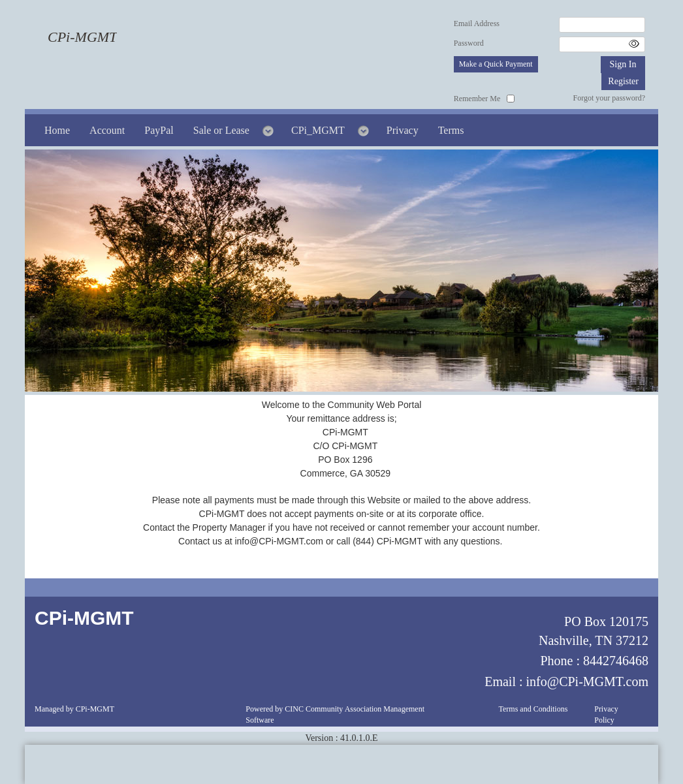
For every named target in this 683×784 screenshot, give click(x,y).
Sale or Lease (221, 130)
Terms (451, 130)
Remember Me (477, 99)
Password (469, 43)
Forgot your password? (609, 98)
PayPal (159, 130)
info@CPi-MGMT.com (588, 682)
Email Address (477, 24)
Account (107, 130)
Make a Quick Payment (496, 64)
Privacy (403, 130)
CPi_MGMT (318, 130)
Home (57, 130)
